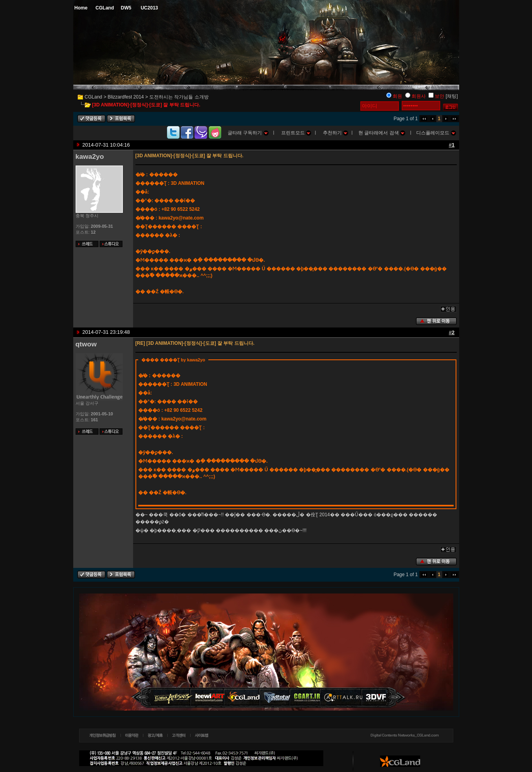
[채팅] (452, 96)
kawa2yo (90, 156)
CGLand (94, 97)
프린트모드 (296, 133)
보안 (439, 96)
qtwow (86, 344)
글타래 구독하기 (248, 133)
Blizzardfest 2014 (126, 97)
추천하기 (336, 133)
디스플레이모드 (436, 133)
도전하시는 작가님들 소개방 (179, 97)
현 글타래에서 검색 (382, 133)
